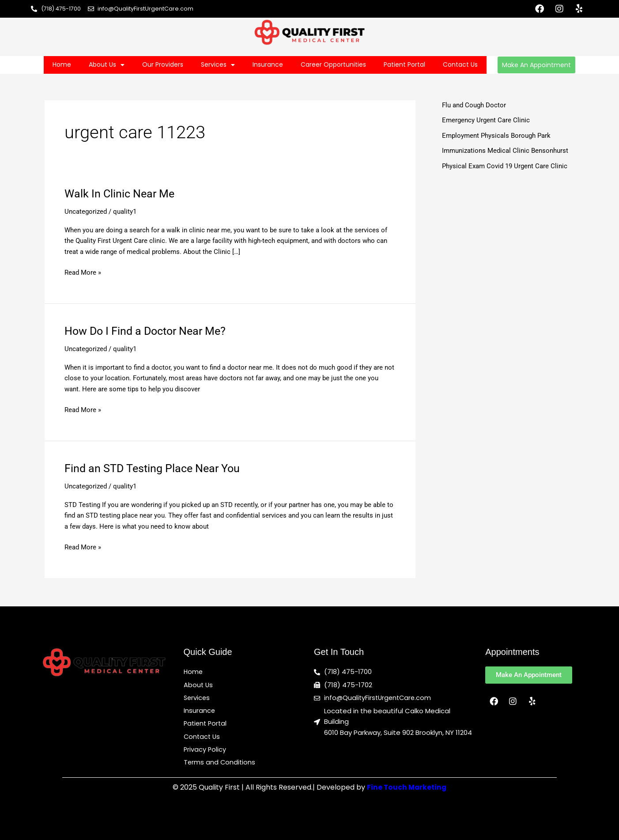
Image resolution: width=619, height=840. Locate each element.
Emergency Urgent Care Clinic (486, 120)
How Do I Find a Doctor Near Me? (149, 331)
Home (62, 64)
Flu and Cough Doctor (474, 105)
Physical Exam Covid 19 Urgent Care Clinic (505, 166)
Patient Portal (404, 64)
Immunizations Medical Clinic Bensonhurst (505, 151)
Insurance (268, 64)
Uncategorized (86, 212)
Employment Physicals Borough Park (496, 136)
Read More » (83, 272)
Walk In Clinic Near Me (121, 193)
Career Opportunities (333, 64)
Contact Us (460, 64)
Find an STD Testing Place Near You (155, 468)
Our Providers (163, 64)
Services (218, 65)
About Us (107, 65)
